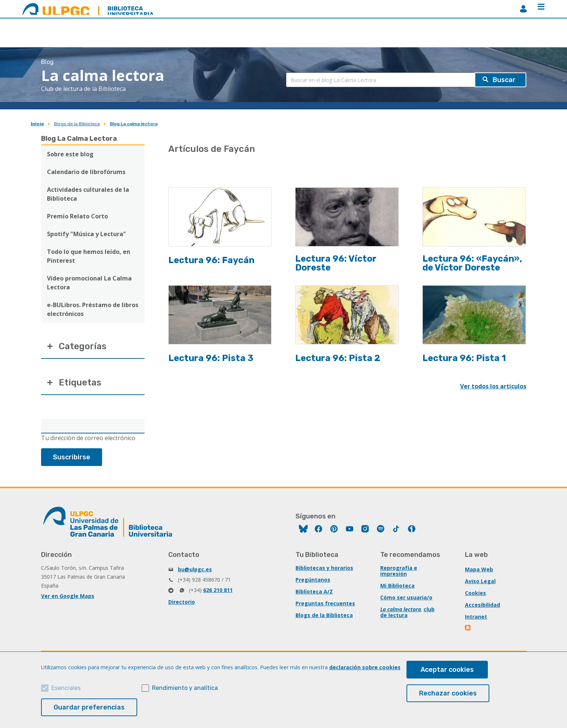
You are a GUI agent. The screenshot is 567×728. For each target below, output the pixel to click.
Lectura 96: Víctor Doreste (336, 263)
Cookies (475, 593)
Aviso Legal (480, 581)
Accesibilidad (482, 605)
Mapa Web (479, 569)
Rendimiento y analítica (185, 688)
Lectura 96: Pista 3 (211, 358)
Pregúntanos (313, 580)
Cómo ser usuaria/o (406, 597)
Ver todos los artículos (493, 386)
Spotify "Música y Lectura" (87, 234)
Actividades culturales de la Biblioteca (88, 194)
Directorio (182, 602)
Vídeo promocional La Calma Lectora (89, 283)
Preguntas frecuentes (325, 603)
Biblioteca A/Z (314, 591)
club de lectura (407, 612)
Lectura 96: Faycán (211, 260)
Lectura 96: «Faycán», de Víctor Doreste (472, 263)
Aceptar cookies (447, 670)
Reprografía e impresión (399, 571)
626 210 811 (218, 590)
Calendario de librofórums (86, 172)
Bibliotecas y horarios (324, 568)
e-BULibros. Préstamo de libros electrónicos (93, 309)
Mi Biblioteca (397, 586)
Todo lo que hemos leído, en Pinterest (89, 256)
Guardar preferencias (89, 707)
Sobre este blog (70, 154)
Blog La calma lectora (134, 124)
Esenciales (66, 688)
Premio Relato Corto (77, 216)
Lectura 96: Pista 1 (464, 358)
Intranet (476, 617)
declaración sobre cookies (365, 667)
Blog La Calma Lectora (79, 139)
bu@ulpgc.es (195, 569)
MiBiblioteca (523, 9)
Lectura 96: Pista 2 (338, 358)
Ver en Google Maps (68, 596)
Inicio (37, 124)
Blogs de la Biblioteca (77, 124)
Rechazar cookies (448, 693)
